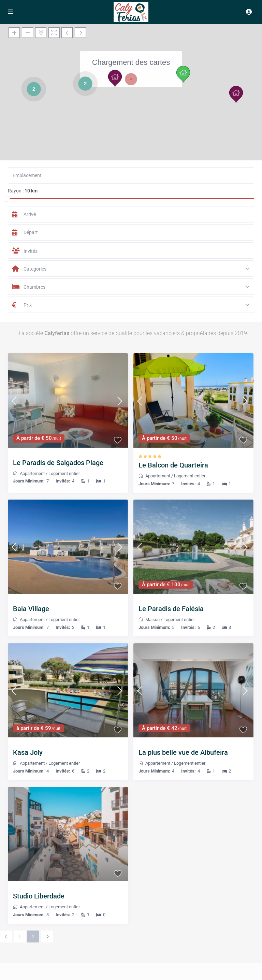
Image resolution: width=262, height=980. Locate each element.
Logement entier (64, 473)
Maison (152, 619)
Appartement (32, 473)
